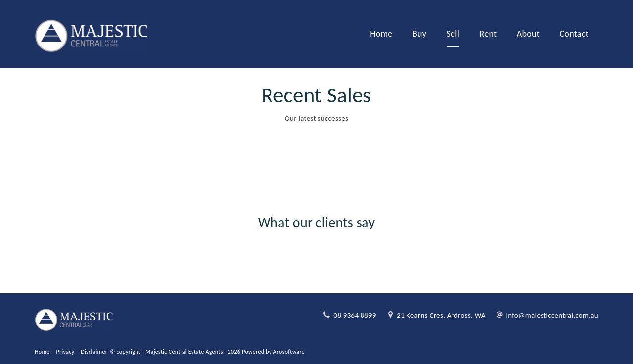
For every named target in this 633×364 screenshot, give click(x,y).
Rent (488, 34)
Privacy (66, 352)
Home (381, 34)
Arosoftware (289, 352)
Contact (574, 34)
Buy (419, 34)
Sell (453, 34)
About (528, 34)
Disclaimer (94, 352)
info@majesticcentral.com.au (552, 315)
